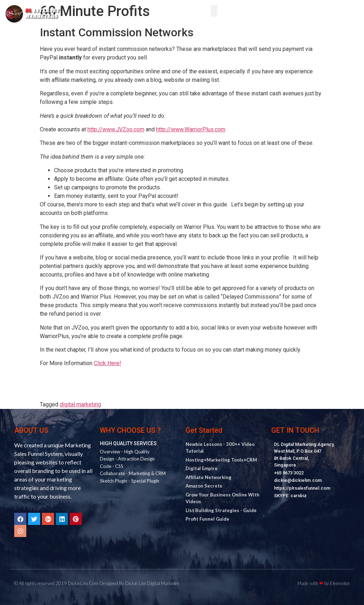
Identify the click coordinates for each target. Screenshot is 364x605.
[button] (214, 11)
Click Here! (108, 363)
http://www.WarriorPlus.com (191, 129)
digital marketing (80, 404)
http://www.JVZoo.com (116, 129)
